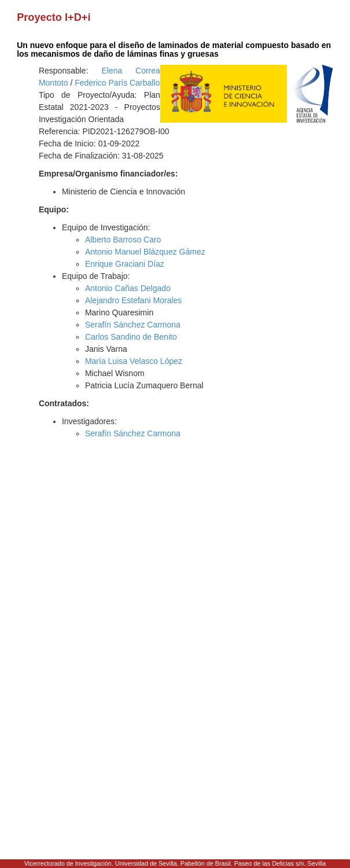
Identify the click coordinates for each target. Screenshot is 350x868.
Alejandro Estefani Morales (133, 300)
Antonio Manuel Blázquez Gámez (145, 252)
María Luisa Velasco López (134, 361)
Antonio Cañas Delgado (128, 288)
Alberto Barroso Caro (123, 240)
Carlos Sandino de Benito (131, 337)
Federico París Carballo (117, 83)
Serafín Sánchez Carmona (133, 325)
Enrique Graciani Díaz (125, 264)
